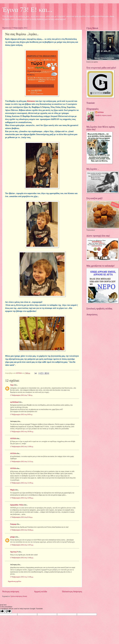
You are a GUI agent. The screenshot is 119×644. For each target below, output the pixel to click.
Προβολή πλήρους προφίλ (103, 115)
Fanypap (13, 524)
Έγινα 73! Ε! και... (27, 10)
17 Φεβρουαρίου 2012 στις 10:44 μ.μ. (22, 530)
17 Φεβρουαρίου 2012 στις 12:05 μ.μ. (22, 498)
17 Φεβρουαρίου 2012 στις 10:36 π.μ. (22, 432)
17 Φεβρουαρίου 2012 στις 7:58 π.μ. (21, 395)
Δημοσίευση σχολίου (15, 581)
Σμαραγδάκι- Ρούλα (17, 505)
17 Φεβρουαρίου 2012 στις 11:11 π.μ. (22, 461)
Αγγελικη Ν (14, 552)
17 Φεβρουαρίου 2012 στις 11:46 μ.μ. (22, 558)
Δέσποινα (31, 101)
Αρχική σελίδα (41, 591)
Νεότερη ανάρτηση (11, 591)
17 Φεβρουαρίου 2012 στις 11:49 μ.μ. (22, 577)
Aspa (12, 385)
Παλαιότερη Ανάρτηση (72, 591)
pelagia (13, 537)
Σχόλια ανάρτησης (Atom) (19, 596)
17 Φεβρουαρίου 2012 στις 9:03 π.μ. (21, 415)
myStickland (14, 402)
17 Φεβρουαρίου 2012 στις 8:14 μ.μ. (21, 517)
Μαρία (12, 490)
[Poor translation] (8, 611)
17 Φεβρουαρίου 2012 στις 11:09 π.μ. (22, 447)
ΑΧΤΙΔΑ (13, 439)
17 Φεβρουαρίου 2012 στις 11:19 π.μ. (22, 483)
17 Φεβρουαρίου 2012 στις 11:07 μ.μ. (22, 545)
